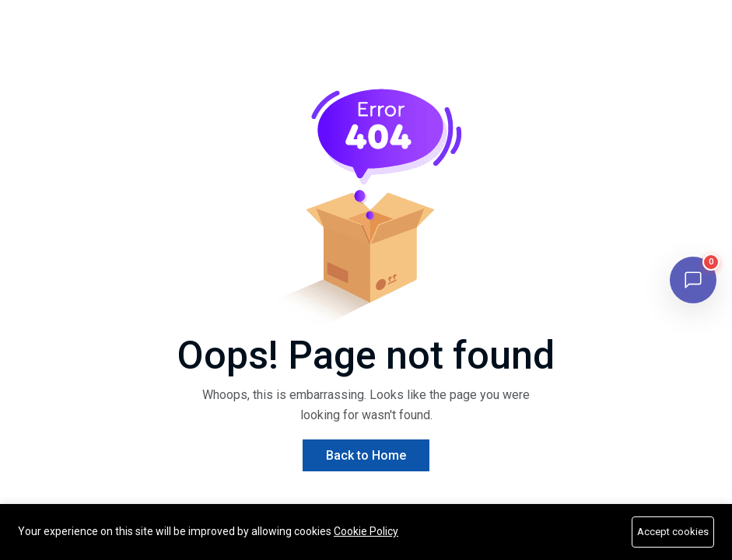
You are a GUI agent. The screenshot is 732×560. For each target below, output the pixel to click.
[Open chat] (693, 280)
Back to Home (366, 455)
